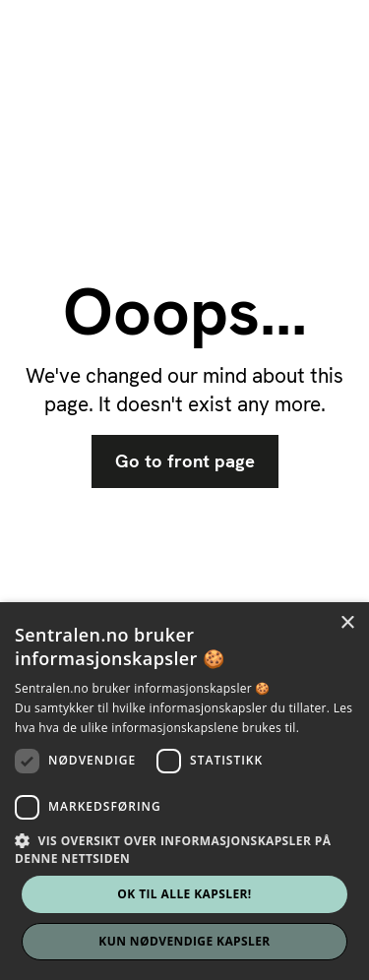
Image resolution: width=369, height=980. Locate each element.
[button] (184, 849)
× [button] (347, 623)
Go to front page (185, 461)
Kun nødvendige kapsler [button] (184, 941)
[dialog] (184, 791)
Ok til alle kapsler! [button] (184, 894)
